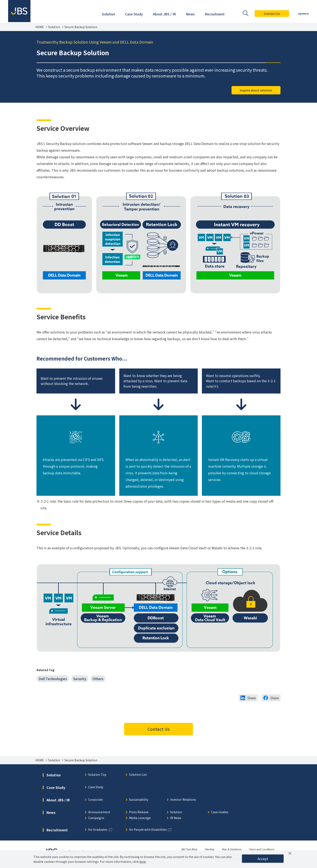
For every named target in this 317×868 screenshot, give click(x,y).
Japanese (303, 13)
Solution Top (97, 775)
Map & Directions (232, 849)
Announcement (99, 812)
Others (98, 679)
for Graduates (98, 830)
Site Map (210, 849)
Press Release (139, 812)
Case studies (220, 812)
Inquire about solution (256, 90)
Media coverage (140, 818)
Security (80, 679)
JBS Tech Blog (189, 849)
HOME (40, 27)
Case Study (96, 787)
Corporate (96, 800)
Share (252, 698)
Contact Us (272, 14)
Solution (54, 27)
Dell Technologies (53, 679)
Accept (263, 859)
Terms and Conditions (262, 849)
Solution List (138, 775)
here (143, 862)
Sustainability (139, 800)
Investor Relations (183, 800)
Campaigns (96, 818)
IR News (176, 818)
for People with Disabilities (148, 830)
